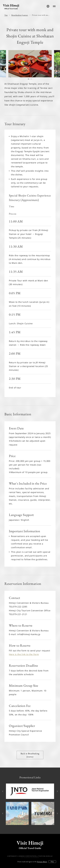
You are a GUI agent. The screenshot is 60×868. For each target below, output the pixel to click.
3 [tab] (32, 80)
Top (6, 15)
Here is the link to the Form (24, 654)
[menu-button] (54, 6)
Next (57, 791)
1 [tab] (28, 80)
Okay (52, 862)
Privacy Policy (42, 862)
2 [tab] (30, 80)
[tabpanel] (30, 64)
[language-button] (48, 6)
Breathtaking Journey (20, 15)
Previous (3, 791)
